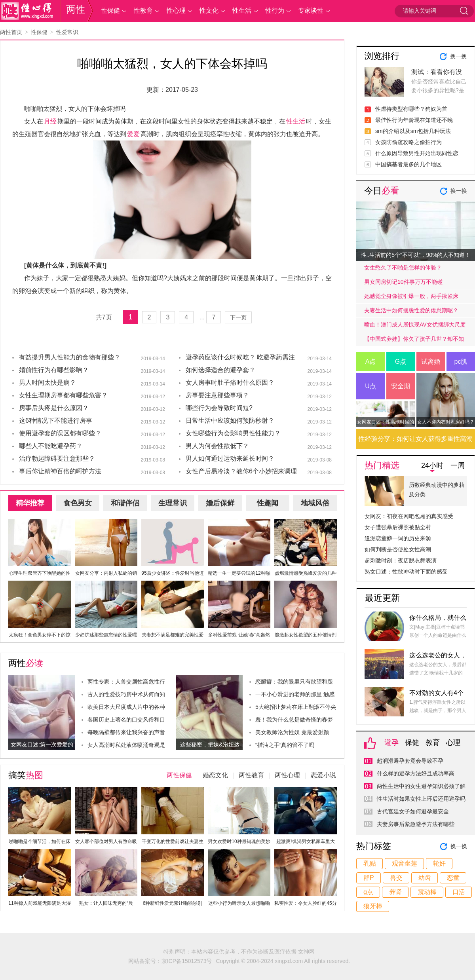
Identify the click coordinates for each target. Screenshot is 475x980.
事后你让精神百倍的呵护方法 (60, 471)
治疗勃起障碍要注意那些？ (57, 459)
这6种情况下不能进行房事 (56, 421)
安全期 (401, 386)
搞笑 (26, 775)
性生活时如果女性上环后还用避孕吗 (421, 799)
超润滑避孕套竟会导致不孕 (410, 761)
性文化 (209, 10)
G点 (401, 362)
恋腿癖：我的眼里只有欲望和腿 (294, 682)
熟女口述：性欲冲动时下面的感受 (406, 572)
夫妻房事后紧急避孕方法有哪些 (416, 824)
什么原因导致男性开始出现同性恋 (417, 153)
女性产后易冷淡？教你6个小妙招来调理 (241, 471)
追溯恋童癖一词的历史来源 (398, 538)
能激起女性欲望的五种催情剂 (306, 635)
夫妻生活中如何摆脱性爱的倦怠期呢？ (411, 310)
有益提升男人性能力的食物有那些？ (70, 357)
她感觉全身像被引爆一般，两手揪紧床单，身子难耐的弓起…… (411, 298)
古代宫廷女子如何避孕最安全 (413, 811)
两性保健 (179, 775)
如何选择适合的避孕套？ (220, 370)
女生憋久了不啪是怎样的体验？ (403, 268)
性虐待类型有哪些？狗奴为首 (411, 109)
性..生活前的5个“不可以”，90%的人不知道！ (416, 255)
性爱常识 (67, 32)
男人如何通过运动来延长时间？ (230, 459)
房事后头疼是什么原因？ (54, 408)
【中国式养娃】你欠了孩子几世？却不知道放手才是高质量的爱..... (414, 341)
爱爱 (133, 134)
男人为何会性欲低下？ (217, 446)
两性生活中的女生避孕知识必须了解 (421, 786)
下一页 (238, 317)
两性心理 (287, 775)
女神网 (306, 952)
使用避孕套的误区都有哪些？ (60, 433)
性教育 (143, 10)
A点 (371, 362)
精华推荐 (30, 503)
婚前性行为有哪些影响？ (54, 370)
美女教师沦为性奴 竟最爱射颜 (292, 732)
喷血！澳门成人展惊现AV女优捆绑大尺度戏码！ (415, 327)
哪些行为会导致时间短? (219, 408)
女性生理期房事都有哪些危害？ (63, 395)
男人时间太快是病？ (47, 383)
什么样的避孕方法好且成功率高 (416, 773)
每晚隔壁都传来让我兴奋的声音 (126, 732)
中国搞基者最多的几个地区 (408, 164)
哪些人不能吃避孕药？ (51, 446)
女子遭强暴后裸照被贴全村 (398, 527)
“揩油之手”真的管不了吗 (285, 745)
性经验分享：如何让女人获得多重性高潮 (416, 439)
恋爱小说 (323, 775)
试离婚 (431, 362)
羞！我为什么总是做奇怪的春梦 (294, 720)
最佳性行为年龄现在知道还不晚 (414, 120)
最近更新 (382, 598)
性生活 (242, 10)
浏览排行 (382, 56)
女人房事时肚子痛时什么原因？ (230, 383)
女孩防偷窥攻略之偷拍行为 (408, 142)
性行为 (275, 10)
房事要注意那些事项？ (217, 395)
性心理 (176, 10)
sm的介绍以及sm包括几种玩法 (413, 131)
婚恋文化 (215, 775)
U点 (370, 386)
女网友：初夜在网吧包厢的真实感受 (409, 516)
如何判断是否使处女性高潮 (398, 549)
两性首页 (11, 32)
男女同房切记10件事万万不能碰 (403, 282)
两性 (76, 9)
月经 (50, 121)
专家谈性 (311, 10)
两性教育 (251, 775)
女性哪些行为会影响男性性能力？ (233, 433)
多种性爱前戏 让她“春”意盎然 (239, 635)
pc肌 (461, 362)
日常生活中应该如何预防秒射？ (230, 421)
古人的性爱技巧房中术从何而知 (126, 694)
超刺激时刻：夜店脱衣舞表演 (401, 560)
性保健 (110, 10)
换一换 (458, 56)
